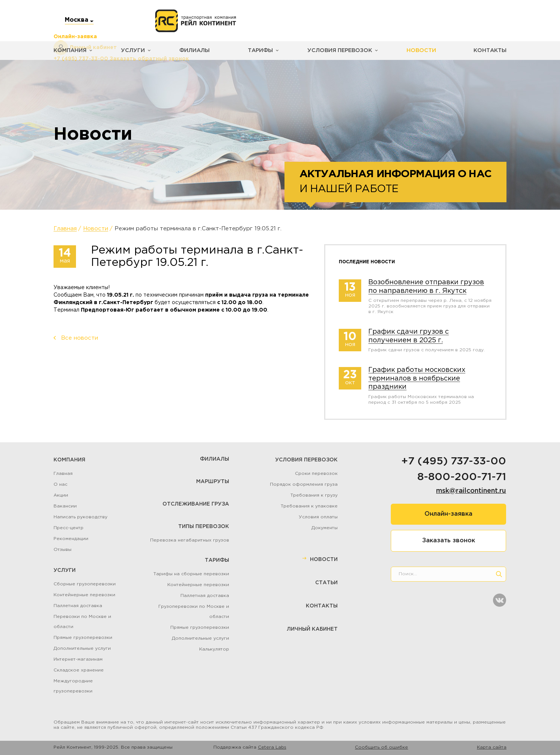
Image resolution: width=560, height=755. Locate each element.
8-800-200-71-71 (462, 477)
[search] (499, 574)
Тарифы (256, 51)
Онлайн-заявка (448, 514)
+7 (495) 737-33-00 (454, 461)
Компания (69, 51)
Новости (414, 51)
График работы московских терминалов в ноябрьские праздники (417, 378)
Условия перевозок (334, 51)
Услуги (131, 51)
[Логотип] (196, 21)
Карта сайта (492, 747)
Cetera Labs (272, 747)
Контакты (490, 51)
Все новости (80, 338)
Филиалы (191, 51)
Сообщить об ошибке (381, 747)
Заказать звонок (449, 541)
